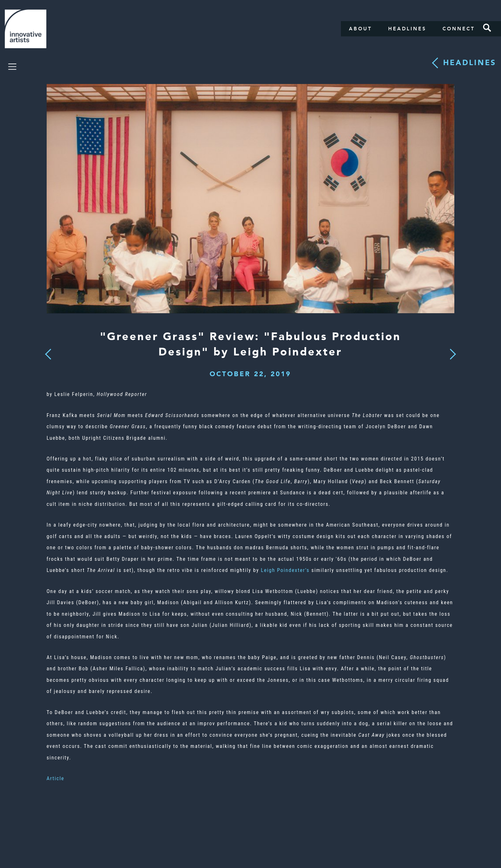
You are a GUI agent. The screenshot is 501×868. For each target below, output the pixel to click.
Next (451, 350)
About (361, 29)
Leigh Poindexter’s (285, 570)
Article (56, 778)
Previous (48, 352)
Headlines (407, 29)
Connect (459, 29)
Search (487, 28)
